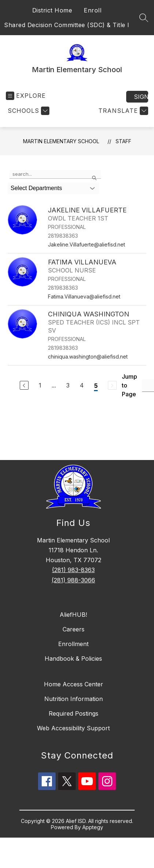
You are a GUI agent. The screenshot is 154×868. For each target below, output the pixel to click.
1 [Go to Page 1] (40, 385)
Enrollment (73, 644)
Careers (74, 629)
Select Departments (36, 188)
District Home (52, 10)
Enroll (93, 10)
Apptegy (93, 827)
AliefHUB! (73, 615)
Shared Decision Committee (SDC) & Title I (67, 25)
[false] (55, 174)
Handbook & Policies (73, 659)
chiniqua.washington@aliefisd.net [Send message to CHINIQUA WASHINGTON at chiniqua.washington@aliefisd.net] (88, 357)
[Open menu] (26, 96)
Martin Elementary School (61, 141)
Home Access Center (74, 684)
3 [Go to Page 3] (68, 385)
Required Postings (74, 713)
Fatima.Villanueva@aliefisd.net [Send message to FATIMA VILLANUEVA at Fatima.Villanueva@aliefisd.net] (84, 296)
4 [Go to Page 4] (82, 385)
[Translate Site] (122, 111)
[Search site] (144, 18)
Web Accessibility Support (73, 728)
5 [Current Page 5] (96, 386)
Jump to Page (129, 385)
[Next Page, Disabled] (112, 385)
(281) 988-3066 (73, 580)
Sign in (141, 97)
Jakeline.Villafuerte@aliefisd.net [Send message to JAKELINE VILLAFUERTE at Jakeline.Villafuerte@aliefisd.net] (87, 244)
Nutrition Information (74, 699)
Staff (123, 141)
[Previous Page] (24, 385)
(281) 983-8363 (73, 570)
